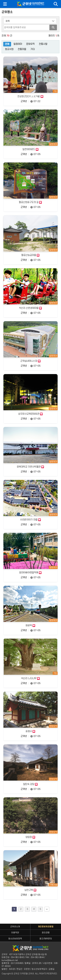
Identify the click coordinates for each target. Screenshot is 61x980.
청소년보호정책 (15, 939)
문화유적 (30, 44)
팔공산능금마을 (30, 255)
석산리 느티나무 (30, 679)
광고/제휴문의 (46, 939)
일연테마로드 (30, 149)
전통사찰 (43, 44)
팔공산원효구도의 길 (30, 202)
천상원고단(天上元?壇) (30, 97)
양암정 (30, 837)
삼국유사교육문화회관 (30, 414)
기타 (33, 49)
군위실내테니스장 (30, 361)
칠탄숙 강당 (30, 784)
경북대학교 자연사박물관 (30, 467)
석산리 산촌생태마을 (30, 308)
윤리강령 (46, 933)
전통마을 (22, 49)
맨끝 (47, 909)
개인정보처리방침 (46, 927)
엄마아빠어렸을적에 (30, 573)
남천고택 (30, 890)
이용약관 (15, 933)
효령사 (30, 731)
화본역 (30, 626)
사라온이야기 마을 (30, 520)
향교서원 (9, 49)
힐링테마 (18, 44)
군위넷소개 (15, 927)
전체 (7, 44)
